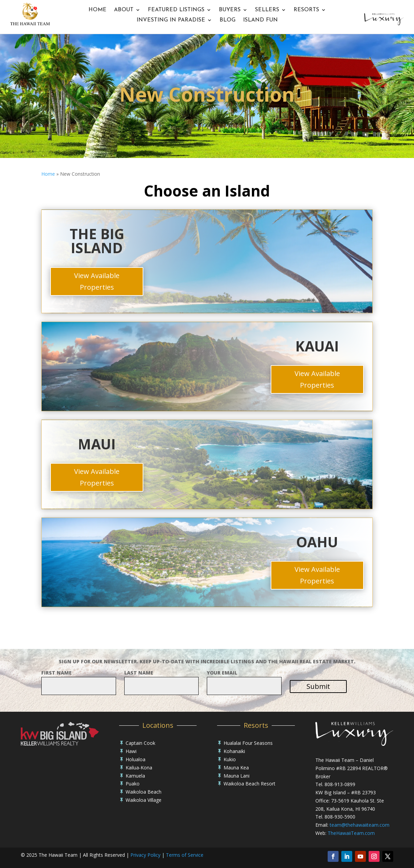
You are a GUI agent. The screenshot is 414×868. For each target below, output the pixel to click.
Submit (318, 686)
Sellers (267, 10)
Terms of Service (185, 855)
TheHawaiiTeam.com (351, 833)
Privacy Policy (145, 855)
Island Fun (260, 20)
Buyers (230, 10)
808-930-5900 (340, 817)
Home (97, 10)
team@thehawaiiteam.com (360, 825)
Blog (227, 20)
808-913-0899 (340, 784)
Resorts (306, 10)
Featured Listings (176, 10)
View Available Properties (97, 281)
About (124, 10)
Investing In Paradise (171, 20)
